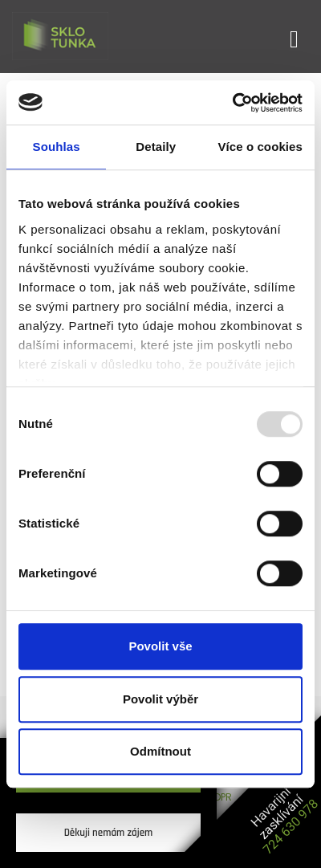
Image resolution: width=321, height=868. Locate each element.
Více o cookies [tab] (260, 147)
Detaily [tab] (156, 147)
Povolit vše (160, 646)
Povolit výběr (160, 699)
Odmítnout (160, 751)
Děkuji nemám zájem (109, 833)
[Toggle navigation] (294, 37)
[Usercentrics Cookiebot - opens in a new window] (232, 103)
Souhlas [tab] (57, 147)
